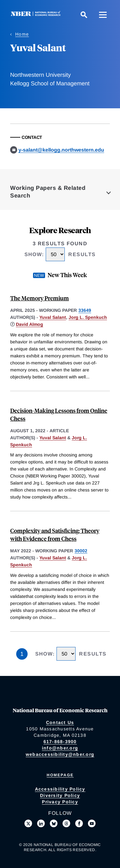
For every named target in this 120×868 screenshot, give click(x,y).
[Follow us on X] (28, 823)
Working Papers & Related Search (48, 192)
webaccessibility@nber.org (60, 754)
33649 (85, 310)
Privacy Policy (60, 802)
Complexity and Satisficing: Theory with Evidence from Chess (55, 534)
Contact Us (60, 722)
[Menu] (103, 15)
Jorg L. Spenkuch (88, 317)
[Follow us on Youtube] (92, 823)
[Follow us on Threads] (66, 823)
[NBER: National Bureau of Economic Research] (37, 14)
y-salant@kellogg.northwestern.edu (61, 150)
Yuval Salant (53, 317)
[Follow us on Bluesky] (54, 823)
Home (22, 34)
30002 (81, 551)
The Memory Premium (40, 298)
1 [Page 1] (22, 654)
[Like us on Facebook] (79, 823)
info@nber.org (60, 748)
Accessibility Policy (60, 789)
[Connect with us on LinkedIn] (41, 823)
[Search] (84, 15)
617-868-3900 (60, 742)
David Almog (30, 324)
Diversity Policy (60, 795)
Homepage (60, 775)
